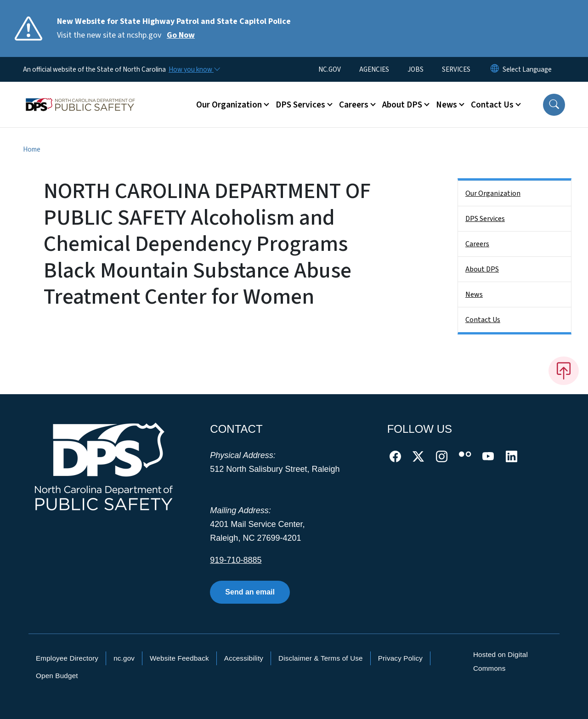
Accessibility (244, 658)
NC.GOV (330, 69)
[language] (527, 69)
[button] (554, 105)
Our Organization (493, 193)
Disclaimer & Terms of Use (321, 658)
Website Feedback (179, 658)
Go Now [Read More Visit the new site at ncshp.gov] (181, 35)
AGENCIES (374, 69)
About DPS (482, 269)
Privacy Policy (400, 658)
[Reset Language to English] (495, 69)
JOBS (416, 69)
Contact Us (483, 320)
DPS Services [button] (300, 105)
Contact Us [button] (492, 105)
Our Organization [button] (229, 105)
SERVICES (456, 69)
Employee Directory (67, 658)
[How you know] (194, 69)
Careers (477, 244)
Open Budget (57, 676)
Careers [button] (354, 105)
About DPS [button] (402, 105)
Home (32, 149)
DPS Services (485, 219)
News (474, 294)
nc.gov (124, 658)
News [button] (447, 105)
